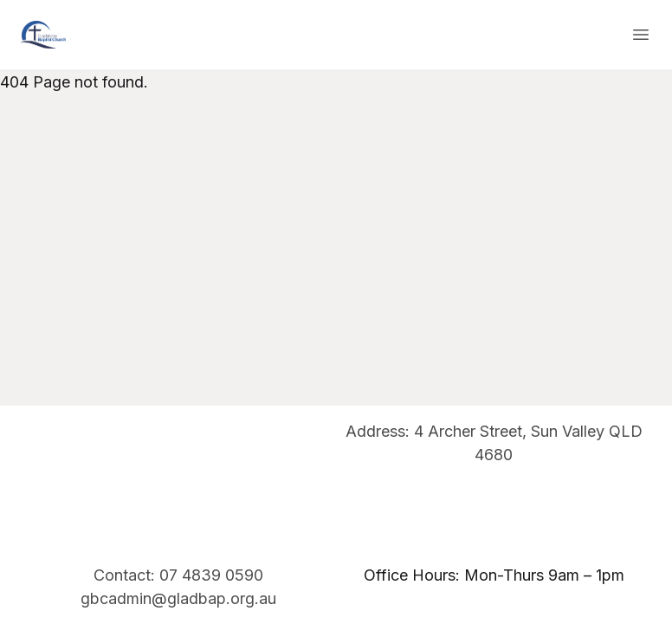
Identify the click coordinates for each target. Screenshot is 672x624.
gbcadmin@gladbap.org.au (178, 598)
